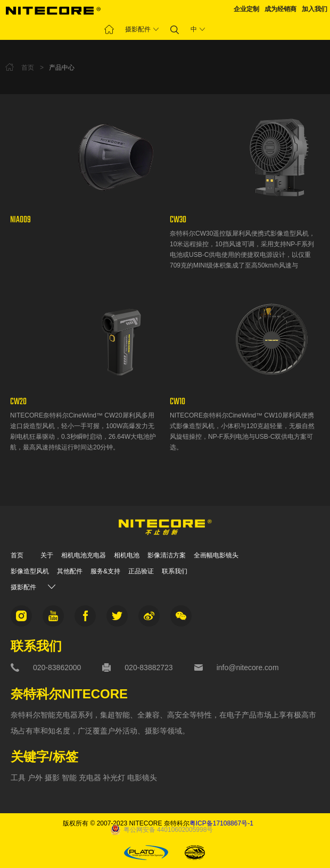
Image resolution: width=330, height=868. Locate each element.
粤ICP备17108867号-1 (221, 823)
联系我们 (175, 571)
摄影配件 (138, 29)
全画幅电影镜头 (216, 555)
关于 (47, 555)
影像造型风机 (30, 571)
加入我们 (315, 9)
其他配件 (70, 571)
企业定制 (246, 9)
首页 (17, 555)
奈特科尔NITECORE (69, 694)
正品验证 (141, 571)
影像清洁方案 (167, 555)
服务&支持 (105, 571)
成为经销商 (280, 9)
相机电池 (127, 555)
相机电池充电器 (84, 555)
